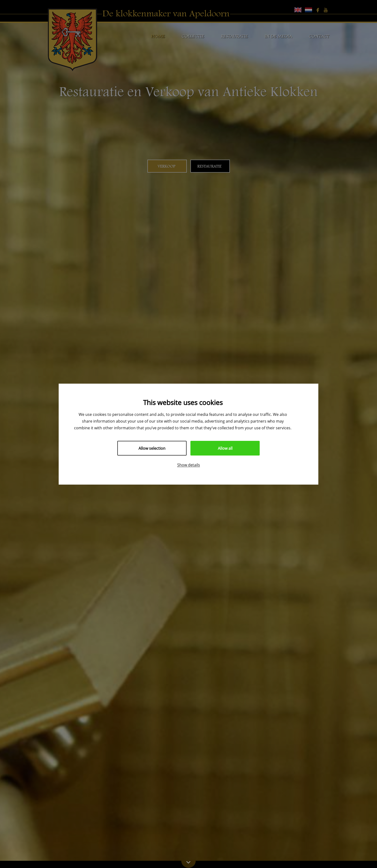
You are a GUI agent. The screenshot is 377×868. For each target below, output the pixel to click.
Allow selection (152, 448)
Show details (189, 465)
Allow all (225, 448)
